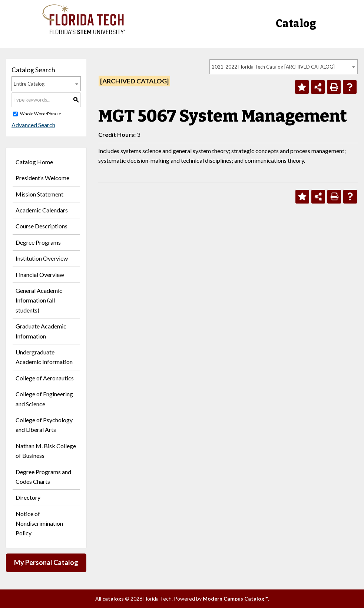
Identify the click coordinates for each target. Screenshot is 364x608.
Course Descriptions (42, 226)
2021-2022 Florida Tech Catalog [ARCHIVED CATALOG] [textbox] (273, 67)
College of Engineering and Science (44, 399)
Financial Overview (40, 275)
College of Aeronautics (45, 378)
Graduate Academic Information (41, 331)
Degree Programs (38, 242)
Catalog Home (34, 162)
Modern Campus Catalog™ (235, 599)
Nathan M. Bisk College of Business (46, 451)
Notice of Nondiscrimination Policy (39, 523)
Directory (28, 497)
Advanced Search (33, 125)
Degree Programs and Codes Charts (43, 477)
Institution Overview (42, 258)
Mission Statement (39, 194)
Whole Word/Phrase (41, 114)
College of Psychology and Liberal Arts (44, 425)
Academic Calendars (42, 210)
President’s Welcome (42, 178)
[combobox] (284, 67)
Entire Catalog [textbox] (29, 84)
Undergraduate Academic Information (44, 357)
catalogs (113, 599)
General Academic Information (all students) (39, 300)
